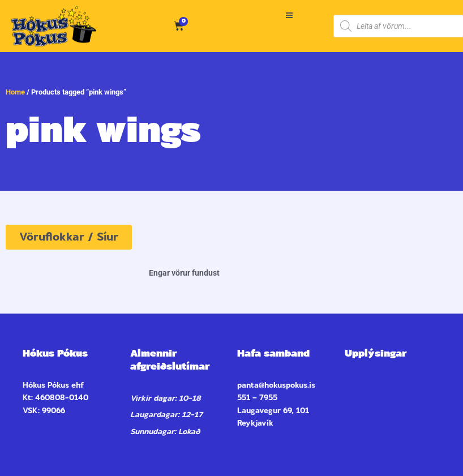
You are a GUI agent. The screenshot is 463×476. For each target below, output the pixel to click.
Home (15, 92)
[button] (290, 16)
